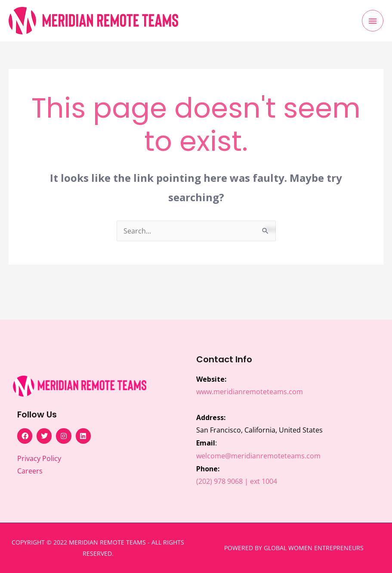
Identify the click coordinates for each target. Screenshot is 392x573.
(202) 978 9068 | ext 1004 (237, 481)
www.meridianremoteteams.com (250, 392)
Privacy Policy (39, 458)
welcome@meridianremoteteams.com (258, 456)
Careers (30, 471)
